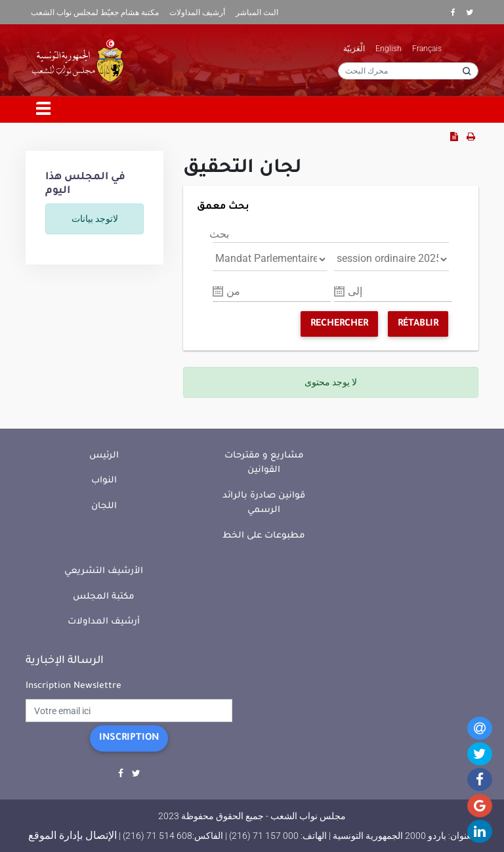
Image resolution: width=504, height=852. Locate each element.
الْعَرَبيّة (354, 49)
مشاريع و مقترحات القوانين (264, 463)
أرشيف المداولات (197, 12)
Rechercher (339, 324)
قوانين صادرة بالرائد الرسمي (264, 503)
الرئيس (104, 456)
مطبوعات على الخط (264, 536)
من (233, 291)
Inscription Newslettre (73, 686)
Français (427, 49)
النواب (104, 481)
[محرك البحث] (408, 71)
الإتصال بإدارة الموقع (73, 835)
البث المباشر (257, 12)
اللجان (104, 506)
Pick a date (218, 291)
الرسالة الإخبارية (65, 661)
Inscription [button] (129, 738)
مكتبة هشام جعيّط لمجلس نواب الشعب (95, 12)
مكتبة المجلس (104, 597)
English (388, 49)
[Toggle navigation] (44, 110)
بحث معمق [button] (223, 207)
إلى (355, 291)
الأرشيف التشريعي (104, 571)
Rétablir (418, 324)
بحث (219, 234)
